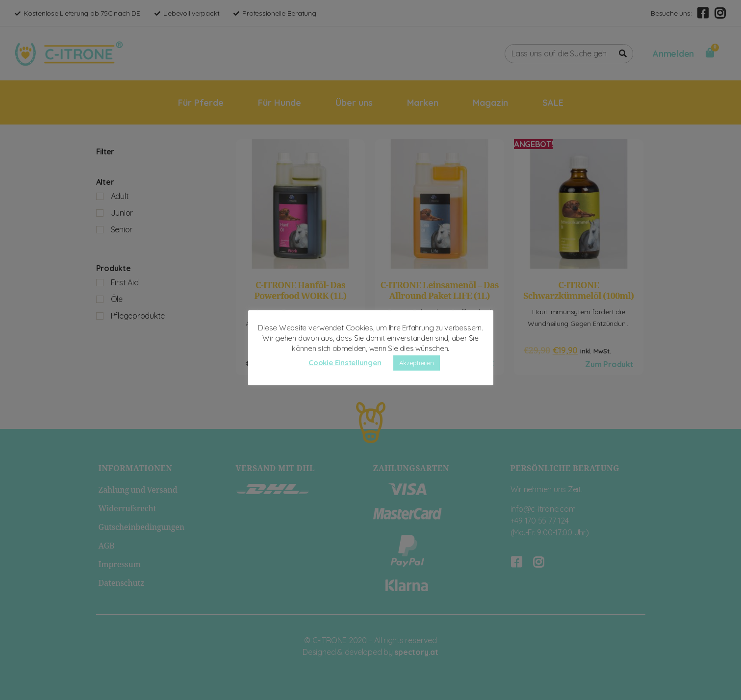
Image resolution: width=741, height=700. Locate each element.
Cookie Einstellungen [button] (345, 362)
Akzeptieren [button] (416, 363)
